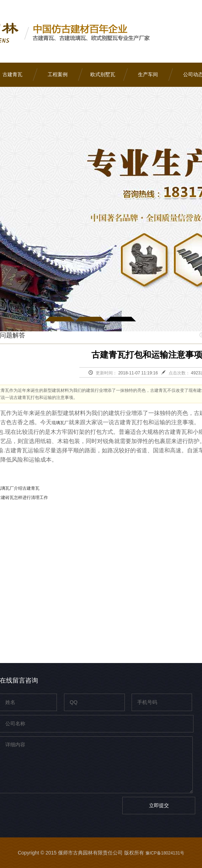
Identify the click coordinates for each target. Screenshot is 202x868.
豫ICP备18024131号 (165, 853)
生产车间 (148, 75)
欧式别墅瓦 (103, 75)
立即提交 (159, 805)
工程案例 (58, 75)
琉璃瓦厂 (60, 423)
